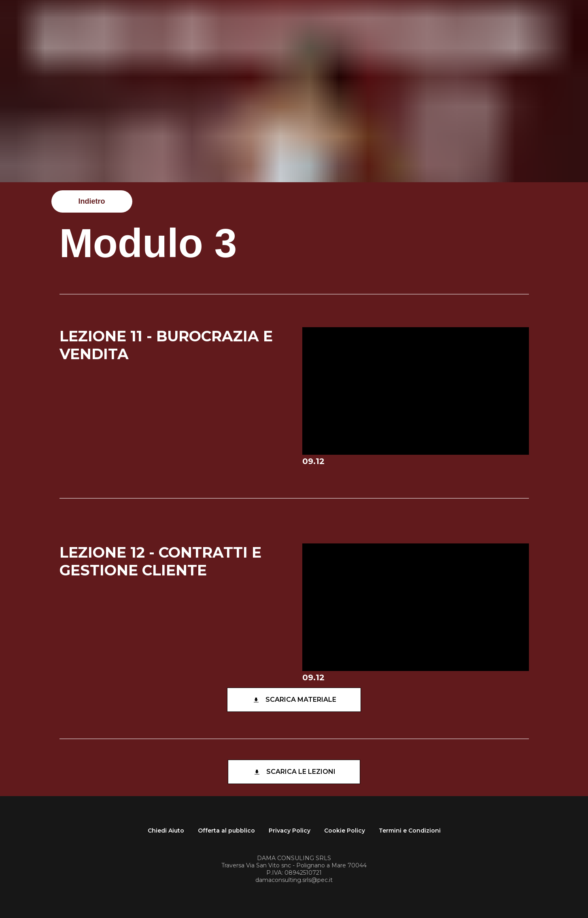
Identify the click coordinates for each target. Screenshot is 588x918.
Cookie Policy (345, 831)
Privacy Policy (290, 831)
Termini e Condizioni (410, 831)
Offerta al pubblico (226, 831)
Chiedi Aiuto (166, 831)
